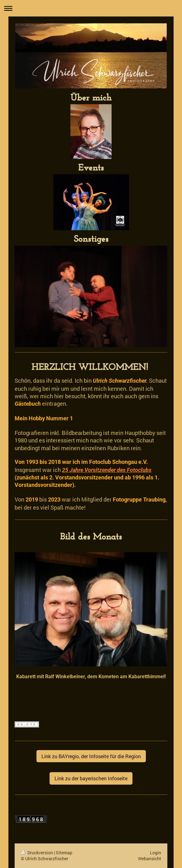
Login (156, 853)
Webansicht (150, 859)
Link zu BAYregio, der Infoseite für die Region (91, 756)
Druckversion (37, 853)
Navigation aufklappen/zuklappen (91, 8)
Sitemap (64, 853)
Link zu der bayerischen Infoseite (91, 778)
